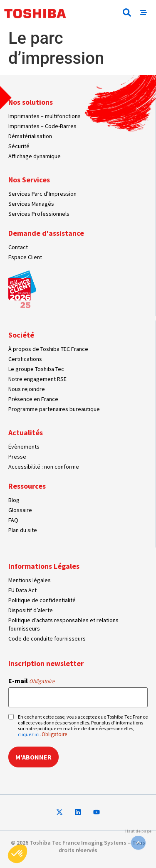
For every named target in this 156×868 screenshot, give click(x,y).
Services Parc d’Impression (42, 194)
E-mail (31, 681)
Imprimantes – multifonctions (45, 116)
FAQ (13, 520)
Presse (17, 457)
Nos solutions (31, 102)
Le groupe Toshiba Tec (36, 369)
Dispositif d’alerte (31, 610)
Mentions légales (30, 580)
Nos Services (29, 180)
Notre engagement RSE (37, 379)
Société (21, 335)
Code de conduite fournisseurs (47, 638)
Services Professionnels (39, 214)
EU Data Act (22, 590)
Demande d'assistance (46, 233)
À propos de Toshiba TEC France (48, 349)
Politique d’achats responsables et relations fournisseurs (63, 624)
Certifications (25, 359)
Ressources (27, 486)
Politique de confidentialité (42, 600)
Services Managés (31, 204)
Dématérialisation (30, 136)
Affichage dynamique (35, 156)
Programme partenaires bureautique (54, 409)
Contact (18, 247)
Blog (14, 500)
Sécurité (19, 146)
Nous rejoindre (27, 389)
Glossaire (20, 510)
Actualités (26, 433)
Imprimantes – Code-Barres (42, 126)
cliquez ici (29, 734)
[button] (127, 13)
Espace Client (25, 257)
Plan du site (23, 530)
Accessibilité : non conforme (44, 467)
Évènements (24, 447)
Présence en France (33, 399)
